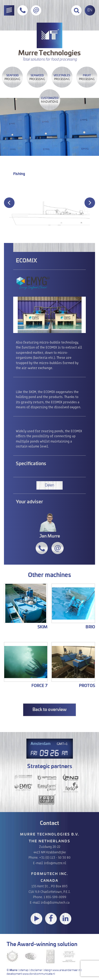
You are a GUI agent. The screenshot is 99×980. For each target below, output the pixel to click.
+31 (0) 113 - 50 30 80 (55, 857)
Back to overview (49, 710)
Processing (12, 77)
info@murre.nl (55, 863)
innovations (50, 100)
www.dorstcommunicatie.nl (39, 974)
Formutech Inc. (50, 874)
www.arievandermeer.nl (67, 970)
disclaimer (36, 970)
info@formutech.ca (55, 902)
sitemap (24, 970)
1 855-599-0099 (55, 897)
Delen (49, 485)
